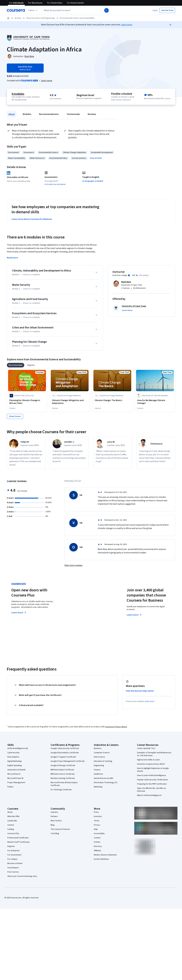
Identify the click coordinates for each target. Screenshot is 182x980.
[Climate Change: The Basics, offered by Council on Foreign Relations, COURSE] (112, 400)
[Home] (8, 18)
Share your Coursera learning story (22, 876)
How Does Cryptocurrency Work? (151, 764)
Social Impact (13, 868)
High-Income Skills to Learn (148, 760)
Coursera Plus (13, 834)
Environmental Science (48, 152)
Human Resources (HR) (103, 778)
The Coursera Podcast (60, 829)
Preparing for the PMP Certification (152, 784)
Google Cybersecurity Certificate (65, 748)
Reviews (92, 114)
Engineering (99, 765)
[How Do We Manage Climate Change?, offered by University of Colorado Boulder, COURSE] (155, 402)
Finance (97, 770)
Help (96, 829)
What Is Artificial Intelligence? (149, 795)
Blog (53, 825)
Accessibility (99, 834)
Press (96, 812)
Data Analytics (13, 757)
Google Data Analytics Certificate (65, 753)
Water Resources (37, 158)
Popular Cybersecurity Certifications (153, 780)
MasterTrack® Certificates (19, 842)
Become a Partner (15, 863)
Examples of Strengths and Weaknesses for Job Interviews (154, 754)
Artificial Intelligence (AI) (18, 748)
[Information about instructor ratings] (129, 275)
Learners (54, 812)
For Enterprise (14, 851)
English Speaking (15, 765)
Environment (13, 152)
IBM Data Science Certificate (63, 774)
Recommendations (49, 114)
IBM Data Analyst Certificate (62, 770)
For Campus (12, 859)
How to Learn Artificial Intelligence (152, 775)
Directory (98, 846)
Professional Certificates (18, 838)
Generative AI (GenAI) (16, 770)
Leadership (12, 821)
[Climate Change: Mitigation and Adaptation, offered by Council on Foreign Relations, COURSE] (70, 402)
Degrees (11, 846)
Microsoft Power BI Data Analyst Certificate (64, 784)
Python (10, 787)
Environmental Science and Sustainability (77, 18)
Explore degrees (79, 610)
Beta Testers (56, 821)
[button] (155, 10)
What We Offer (14, 816)
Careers (11, 825)
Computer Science (102, 753)
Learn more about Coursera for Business (32, 219)
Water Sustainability (17, 158)
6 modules (18, 94)
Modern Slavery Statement (105, 855)
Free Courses (13, 872)
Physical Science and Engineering (41, 18)
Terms (97, 821)
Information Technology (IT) (106, 783)
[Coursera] (16, 10)
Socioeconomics (79, 158)
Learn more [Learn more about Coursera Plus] (19, 613)
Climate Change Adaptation (75, 152)
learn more (150, 701)
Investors (98, 816)
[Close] (170, 25)
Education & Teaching (103, 761)
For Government (14, 855)
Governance (29, 152)
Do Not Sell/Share (101, 859)
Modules (27, 114)
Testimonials (73, 114)
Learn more (126, 25)
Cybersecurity (13, 753)
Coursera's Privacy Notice (116, 727)
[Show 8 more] (15, 416)
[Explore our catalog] (33, 10)
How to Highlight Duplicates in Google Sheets (153, 770)
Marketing (98, 787)
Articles (97, 842)
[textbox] (76, 10)
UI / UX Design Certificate (61, 790)
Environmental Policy (58, 158)
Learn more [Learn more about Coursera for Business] (134, 615)
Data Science (99, 757)
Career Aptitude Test (146, 748)
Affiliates (98, 851)
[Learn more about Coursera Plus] (47, 81)
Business (98, 748)
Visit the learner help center (140, 691)
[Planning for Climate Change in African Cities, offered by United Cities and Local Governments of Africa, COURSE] (27, 402)
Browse (18, 18)
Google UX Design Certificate (63, 765)
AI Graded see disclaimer (55, 184)
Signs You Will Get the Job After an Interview (152, 790)
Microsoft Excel (14, 774)
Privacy (97, 825)
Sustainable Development (102, 152)
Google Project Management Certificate (68, 761)
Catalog (11, 829)
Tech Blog (55, 834)
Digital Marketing (15, 761)
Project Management (16, 783)
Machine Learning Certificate (63, 778)
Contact (97, 838)
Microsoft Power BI (15, 778)
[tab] (16, 365)
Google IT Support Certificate (63, 757)
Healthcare (98, 774)
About (12, 114)
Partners (54, 816)
